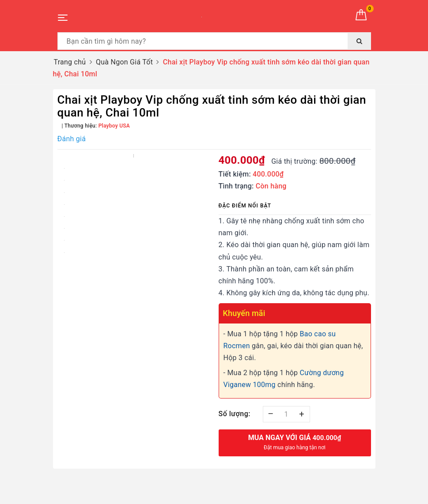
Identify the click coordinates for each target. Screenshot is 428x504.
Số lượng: (235, 414)
